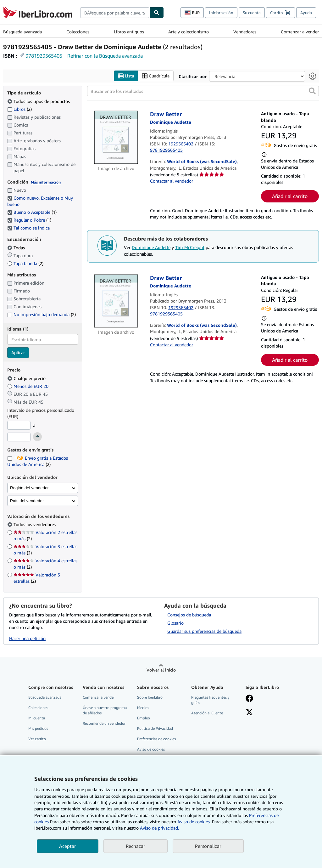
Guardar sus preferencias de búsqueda (204, 631)
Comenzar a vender (300, 32)
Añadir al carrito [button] (290, 196)
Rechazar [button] (136, 846)
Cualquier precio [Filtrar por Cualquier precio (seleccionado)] (27, 378)
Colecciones (78, 32)
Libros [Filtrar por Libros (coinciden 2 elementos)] (19, 109)
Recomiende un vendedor (104, 723)
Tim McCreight (190, 248)
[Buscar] (157, 13)
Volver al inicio (161, 670)
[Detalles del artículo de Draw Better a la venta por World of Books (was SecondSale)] (116, 137)
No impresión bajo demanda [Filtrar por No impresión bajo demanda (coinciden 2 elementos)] (42, 314)
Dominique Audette (151, 248)
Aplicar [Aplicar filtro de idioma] (18, 353)
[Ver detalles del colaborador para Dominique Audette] (171, 122)
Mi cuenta (37, 718)
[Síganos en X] (249, 713)
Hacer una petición (27, 638)
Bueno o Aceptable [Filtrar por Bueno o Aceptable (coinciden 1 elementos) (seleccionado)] (32, 212)
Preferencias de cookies (156, 739)
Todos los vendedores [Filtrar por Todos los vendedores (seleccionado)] (35, 525)
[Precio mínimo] (19, 425)
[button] (312, 91)
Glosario (175, 623)
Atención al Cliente (207, 713)
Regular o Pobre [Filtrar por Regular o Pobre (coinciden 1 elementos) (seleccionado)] (29, 220)
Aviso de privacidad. (159, 828)
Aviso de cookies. (194, 822)
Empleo (144, 718)
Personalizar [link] (208, 846)
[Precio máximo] (19, 437)
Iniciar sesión (221, 13)
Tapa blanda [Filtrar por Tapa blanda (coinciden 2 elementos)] (25, 263)
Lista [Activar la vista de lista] (126, 76)
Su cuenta (252, 13)
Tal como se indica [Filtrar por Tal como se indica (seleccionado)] (29, 228)
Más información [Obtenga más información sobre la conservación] (46, 182)
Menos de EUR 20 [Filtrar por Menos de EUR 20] (28, 386)
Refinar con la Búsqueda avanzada (105, 56)
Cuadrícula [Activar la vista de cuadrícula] (156, 76)
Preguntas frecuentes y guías (210, 700)
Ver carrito (37, 739)
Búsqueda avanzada (22, 32)
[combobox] (115, 13)
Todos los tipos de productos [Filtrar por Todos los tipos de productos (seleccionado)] (39, 101)
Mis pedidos (38, 728)
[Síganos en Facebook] (249, 699)
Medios (143, 708)
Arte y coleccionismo (189, 32)
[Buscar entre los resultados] (203, 91)
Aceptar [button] (68, 846)
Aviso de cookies (151, 749)
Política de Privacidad (155, 728)
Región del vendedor (29, 488)
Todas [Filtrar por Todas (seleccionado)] (17, 248)
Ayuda (306, 13)
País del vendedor (27, 501)
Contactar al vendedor (172, 181)
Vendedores (245, 32)
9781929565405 (44, 56)
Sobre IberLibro (150, 697)
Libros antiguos (129, 32)
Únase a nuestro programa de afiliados (105, 710)
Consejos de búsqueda (189, 615)
